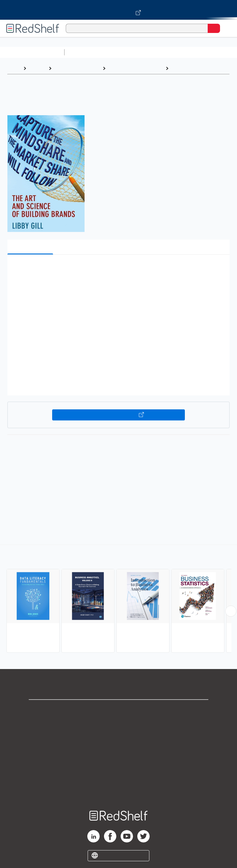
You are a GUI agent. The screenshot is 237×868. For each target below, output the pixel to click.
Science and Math (121, 52)
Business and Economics (135, 68)
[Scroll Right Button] (231, 611)
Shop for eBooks (118, 710)
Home (14, 68)
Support (118, 723)
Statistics (182, 68)
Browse (37, 68)
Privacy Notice (119, 737)
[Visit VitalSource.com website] (118, 10)
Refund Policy (118, 764)
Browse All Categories (32, 52)
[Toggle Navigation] (226, 28)
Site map (118, 791)
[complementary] (118, 599)
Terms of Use (119, 750)
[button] (118, 269)
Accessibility (118, 777)
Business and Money (77, 68)
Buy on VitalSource (119, 415)
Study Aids (83, 52)
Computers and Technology (176, 52)
